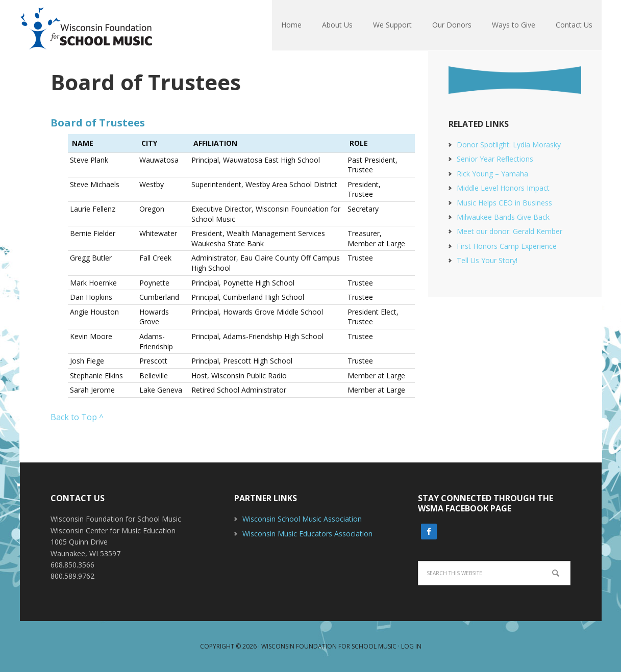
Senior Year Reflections (495, 159)
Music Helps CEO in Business (504, 203)
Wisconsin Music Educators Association (307, 534)
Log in (411, 646)
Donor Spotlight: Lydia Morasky (509, 145)
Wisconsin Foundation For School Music (86, 25)
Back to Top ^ (77, 417)
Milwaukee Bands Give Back (503, 217)
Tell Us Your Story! (487, 260)
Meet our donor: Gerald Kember (510, 231)
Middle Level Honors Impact (503, 188)
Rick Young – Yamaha (492, 174)
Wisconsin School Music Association (302, 519)
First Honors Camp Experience (507, 246)
